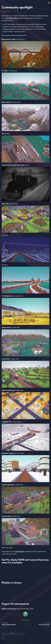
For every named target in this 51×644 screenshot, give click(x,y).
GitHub (12, 633)
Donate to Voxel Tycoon (9, 609)
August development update (9, 624)
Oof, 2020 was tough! (44, 624)
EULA (3, 638)
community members (12, 18)
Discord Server (20, 552)
